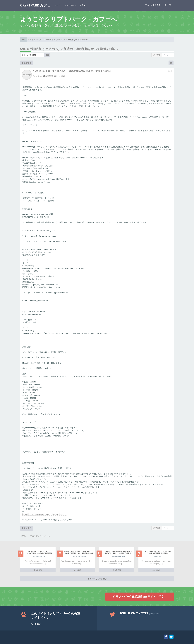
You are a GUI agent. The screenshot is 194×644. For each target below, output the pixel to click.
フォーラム (70, 5)
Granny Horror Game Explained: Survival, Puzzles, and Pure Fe (118, 552)
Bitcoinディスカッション (54, 40)
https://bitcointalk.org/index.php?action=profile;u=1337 (45, 514)
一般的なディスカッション (79, 40)
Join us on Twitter (140, 613)
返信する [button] (27, 63)
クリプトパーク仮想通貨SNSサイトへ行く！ (140, 597)
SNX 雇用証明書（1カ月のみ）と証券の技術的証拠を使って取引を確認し (69, 49)
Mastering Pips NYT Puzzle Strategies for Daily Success (39, 552)
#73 (170, 71)
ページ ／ (168, 55)
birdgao (39, 76)
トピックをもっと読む (97, 579)
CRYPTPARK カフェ (35, 5)
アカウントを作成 (153, 5)
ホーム (58, 5)
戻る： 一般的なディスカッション (35, 536)
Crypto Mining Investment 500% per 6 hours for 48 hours (158, 552)
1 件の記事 (157, 55)
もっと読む (38, 570)
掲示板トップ (35, 40)
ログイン (168, 5)
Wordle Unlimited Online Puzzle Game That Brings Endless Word (79, 552)
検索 (82, 5)
